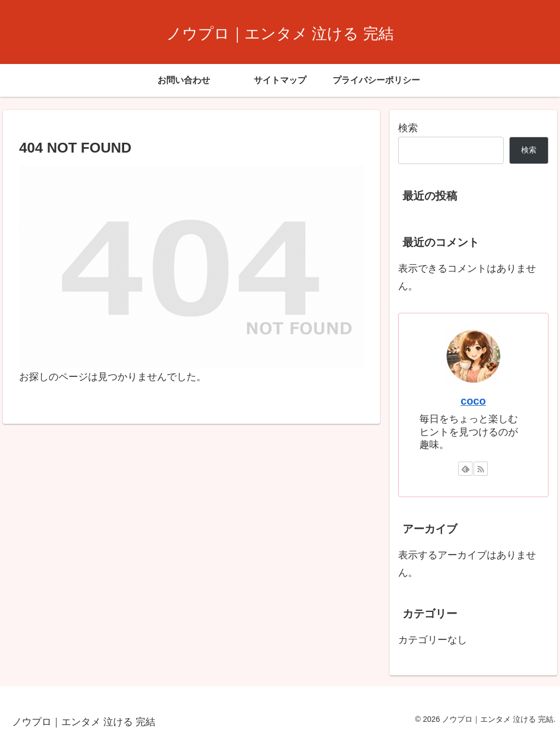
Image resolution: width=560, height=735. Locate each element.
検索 (408, 128)
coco (473, 401)
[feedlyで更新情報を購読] (465, 469)
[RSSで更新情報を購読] (481, 469)
